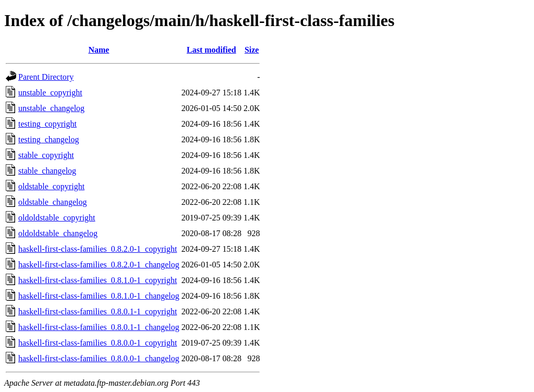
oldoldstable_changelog (58, 233)
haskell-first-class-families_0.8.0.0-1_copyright (98, 343)
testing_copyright (47, 124)
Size (252, 50)
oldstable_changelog (53, 202)
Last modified (211, 50)
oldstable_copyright (51, 186)
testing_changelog (48, 139)
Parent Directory (46, 77)
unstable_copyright (50, 93)
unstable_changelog (51, 108)
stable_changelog (47, 171)
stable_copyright (46, 155)
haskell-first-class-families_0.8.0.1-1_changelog (99, 327)
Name (99, 50)
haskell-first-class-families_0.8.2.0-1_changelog (99, 265)
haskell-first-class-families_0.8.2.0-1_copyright (98, 249)
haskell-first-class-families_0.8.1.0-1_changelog (99, 296)
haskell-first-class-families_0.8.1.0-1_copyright (98, 280)
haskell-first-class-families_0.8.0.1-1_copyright (98, 311)
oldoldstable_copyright (57, 218)
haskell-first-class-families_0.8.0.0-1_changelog (99, 358)
